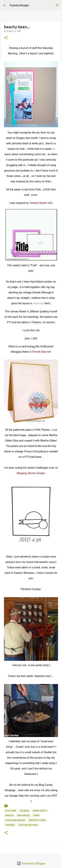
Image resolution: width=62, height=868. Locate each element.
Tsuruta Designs (19, 5)
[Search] (57, 5)
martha (9, 815)
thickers (10, 825)
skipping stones (37, 820)
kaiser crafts (40, 811)
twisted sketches (28, 825)
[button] (6, 38)
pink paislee (23, 815)
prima (36, 815)
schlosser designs (15, 820)
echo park (11, 811)
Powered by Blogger (31, 863)
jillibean (24, 811)
